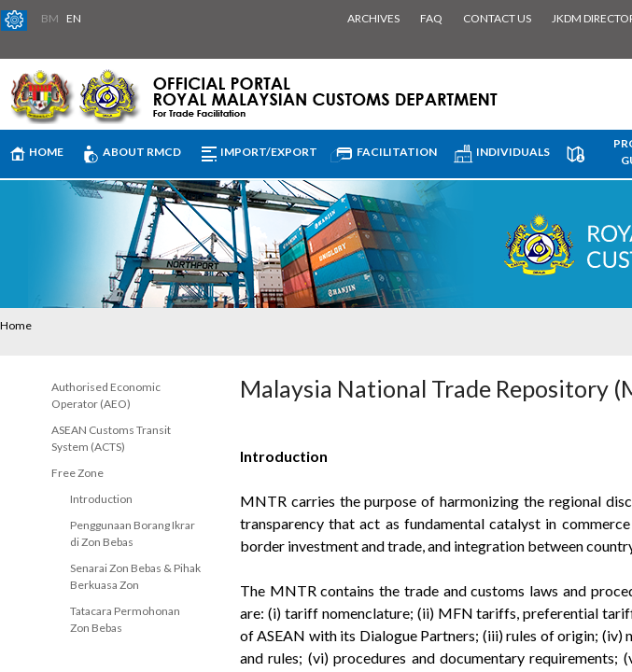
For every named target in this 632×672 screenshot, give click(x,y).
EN (74, 18)
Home (16, 325)
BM (50, 18)
